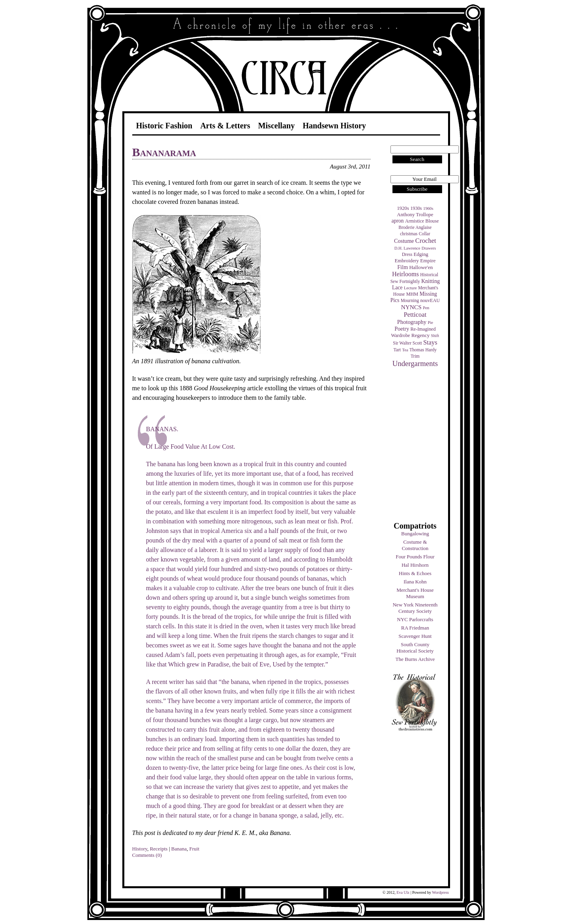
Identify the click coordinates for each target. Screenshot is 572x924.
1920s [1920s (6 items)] (403, 208)
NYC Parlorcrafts (415, 619)
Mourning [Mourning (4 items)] (410, 300)
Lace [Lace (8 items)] (397, 288)
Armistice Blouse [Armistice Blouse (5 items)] (422, 221)
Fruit (194, 849)
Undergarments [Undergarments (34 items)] (415, 363)
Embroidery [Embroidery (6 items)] (407, 261)
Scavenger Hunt (415, 636)
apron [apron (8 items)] (397, 221)
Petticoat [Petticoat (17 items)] (415, 315)
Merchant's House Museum (415, 593)
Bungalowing (415, 534)
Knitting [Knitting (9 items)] (430, 281)
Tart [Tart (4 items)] (397, 350)
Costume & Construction (415, 545)
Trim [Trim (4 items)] (415, 356)
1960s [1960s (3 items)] (428, 208)
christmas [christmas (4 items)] (409, 234)
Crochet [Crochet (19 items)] (426, 241)
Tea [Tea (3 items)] (405, 350)
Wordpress (440, 892)
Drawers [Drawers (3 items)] (429, 248)
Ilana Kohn (415, 582)
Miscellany (276, 126)
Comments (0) (147, 855)
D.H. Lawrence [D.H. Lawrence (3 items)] (407, 248)
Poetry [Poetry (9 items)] (402, 329)
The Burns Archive (415, 659)
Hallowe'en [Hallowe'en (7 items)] (421, 267)
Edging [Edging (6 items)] (421, 254)
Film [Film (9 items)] (403, 267)
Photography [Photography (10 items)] (412, 322)
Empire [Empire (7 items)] (428, 261)
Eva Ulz (403, 892)
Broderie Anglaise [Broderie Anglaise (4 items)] (415, 227)
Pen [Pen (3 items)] (426, 308)
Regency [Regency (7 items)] (420, 335)
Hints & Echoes (415, 573)
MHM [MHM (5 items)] (412, 294)
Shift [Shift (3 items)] (435, 336)
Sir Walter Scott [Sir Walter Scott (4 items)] (407, 343)
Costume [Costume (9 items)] (404, 241)
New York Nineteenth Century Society (415, 608)
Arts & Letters (225, 126)
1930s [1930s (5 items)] (416, 208)
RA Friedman (415, 628)
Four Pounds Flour (415, 557)
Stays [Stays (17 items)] (430, 342)
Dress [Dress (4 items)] (407, 254)
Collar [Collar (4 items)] (424, 234)
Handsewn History (334, 126)
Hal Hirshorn (415, 565)
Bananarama (164, 152)
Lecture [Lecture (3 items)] (411, 288)
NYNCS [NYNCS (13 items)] (411, 307)
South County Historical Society (415, 648)
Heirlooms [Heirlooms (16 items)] (406, 274)
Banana (179, 849)
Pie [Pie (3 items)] (431, 323)
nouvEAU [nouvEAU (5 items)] (430, 300)
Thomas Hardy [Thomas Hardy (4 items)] (423, 350)
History (140, 849)
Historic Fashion (164, 126)
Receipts (159, 849)
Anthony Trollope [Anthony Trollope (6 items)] (415, 215)
